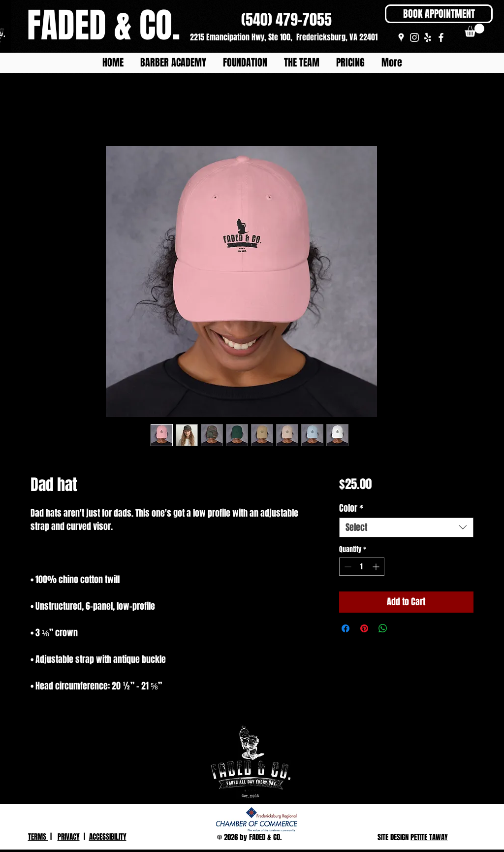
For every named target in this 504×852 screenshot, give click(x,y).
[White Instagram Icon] (414, 37)
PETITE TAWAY (429, 837)
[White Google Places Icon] (401, 37)
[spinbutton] (362, 567)
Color (351, 508)
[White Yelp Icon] (428, 37)
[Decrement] (347, 567)
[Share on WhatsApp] (383, 628)
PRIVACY (69, 837)
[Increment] (377, 567)
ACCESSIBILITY (108, 837)
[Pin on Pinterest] (364, 628)
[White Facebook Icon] (441, 37)
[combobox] (406, 527)
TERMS (38, 837)
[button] (474, 30)
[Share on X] (402, 628)
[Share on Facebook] (346, 628)
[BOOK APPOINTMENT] (439, 14)
